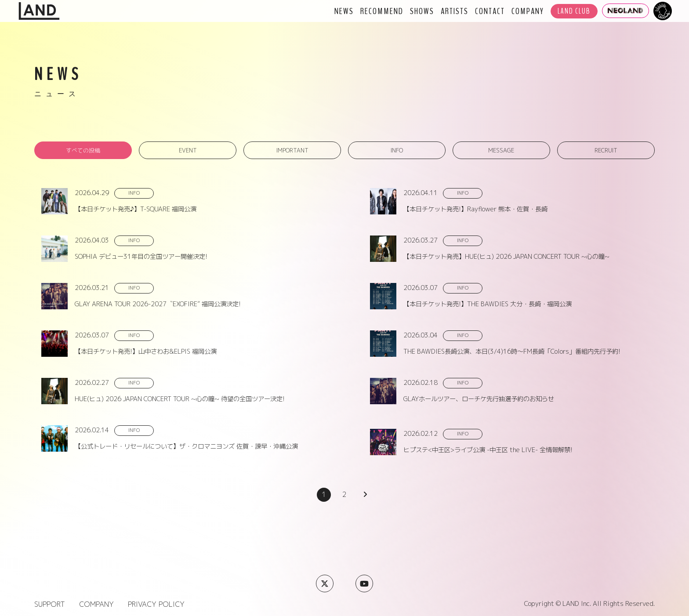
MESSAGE (501, 150)
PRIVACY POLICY (156, 604)
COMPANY (528, 11)
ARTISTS (455, 11)
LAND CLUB (574, 11)
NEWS (344, 11)
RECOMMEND (382, 11)
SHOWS (422, 11)
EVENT (188, 150)
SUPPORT (50, 604)
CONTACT (490, 11)
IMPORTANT (292, 150)
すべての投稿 (83, 150)
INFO (397, 150)
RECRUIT (606, 150)
